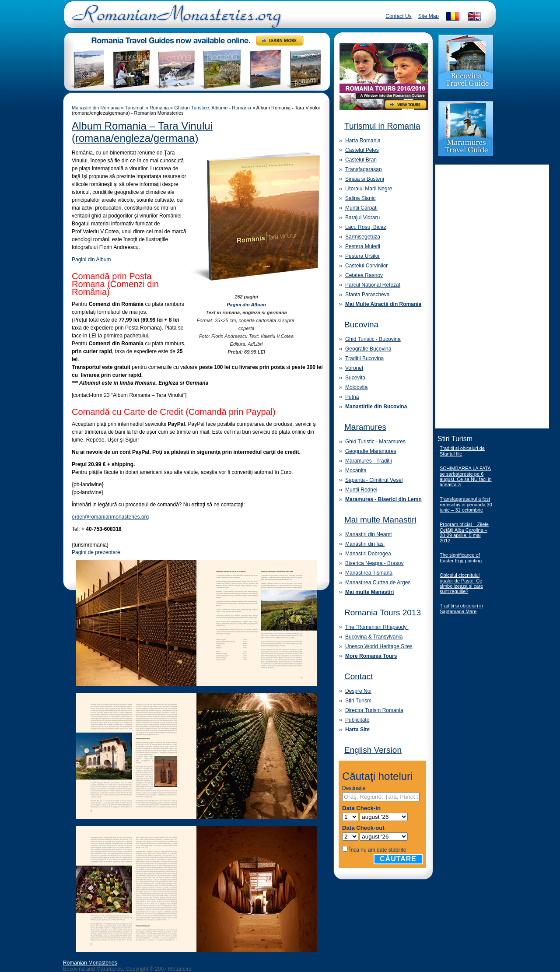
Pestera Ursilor (362, 256)
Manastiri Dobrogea (368, 554)
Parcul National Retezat (373, 285)
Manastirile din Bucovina (376, 407)
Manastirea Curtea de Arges (378, 582)
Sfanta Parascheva (367, 295)
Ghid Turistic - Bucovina (373, 339)
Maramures (365, 427)
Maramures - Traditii (369, 461)
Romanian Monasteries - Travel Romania (175, 20)
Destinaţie (354, 788)
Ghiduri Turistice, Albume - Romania (213, 108)
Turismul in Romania (147, 108)
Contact (359, 676)
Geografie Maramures (371, 451)
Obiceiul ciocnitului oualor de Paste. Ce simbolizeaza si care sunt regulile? (461, 583)
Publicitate (357, 720)
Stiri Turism (358, 701)
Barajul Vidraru (362, 218)
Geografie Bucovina (368, 349)
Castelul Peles (362, 150)
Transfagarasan (364, 169)
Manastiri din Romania (96, 108)
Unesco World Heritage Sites (379, 646)
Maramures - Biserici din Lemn (383, 499)
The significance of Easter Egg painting (461, 558)
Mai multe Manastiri (380, 520)
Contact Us (398, 16)
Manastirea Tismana (369, 573)
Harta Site (357, 730)
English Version (373, 750)
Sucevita (355, 378)
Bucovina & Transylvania (374, 637)
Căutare (398, 859)
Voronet (354, 368)
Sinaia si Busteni (365, 179)
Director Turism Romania (374, 710)
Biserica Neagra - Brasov (374, 563)
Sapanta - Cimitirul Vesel (374, 480)
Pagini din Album (91, 260)
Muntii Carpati (361, 208)
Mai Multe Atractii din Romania (383, 304)
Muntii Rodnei (361, 490)
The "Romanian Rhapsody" (377, 627)
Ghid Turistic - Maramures (375, 442)
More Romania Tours (371, 656)
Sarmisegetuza (363, 237)
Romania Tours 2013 (383, 612)
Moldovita (356, 387)
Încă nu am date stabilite (378, 850)
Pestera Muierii (363, 246)
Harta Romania (363, 140)
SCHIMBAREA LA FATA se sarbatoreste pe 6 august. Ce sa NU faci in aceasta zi (466, 476)
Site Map (429, 16)
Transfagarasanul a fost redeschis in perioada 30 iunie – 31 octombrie (466, 504)
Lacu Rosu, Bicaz (366, 227)
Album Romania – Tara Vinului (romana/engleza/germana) (142, 132)
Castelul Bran (361, 160)
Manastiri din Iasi (365, 544)
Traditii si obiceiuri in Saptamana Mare (461, 609)
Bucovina (361, 325)
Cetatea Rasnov (364, 275)
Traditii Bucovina (364, 358)
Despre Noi (358, 691)
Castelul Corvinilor (366, 266)
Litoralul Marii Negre (369, 189)
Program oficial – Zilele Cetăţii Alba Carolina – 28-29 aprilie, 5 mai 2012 (464, 532)
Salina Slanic (360, 198)
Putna (352, 397)
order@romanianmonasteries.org (110, 517)
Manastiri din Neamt (369, 534)
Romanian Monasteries (90, 963)
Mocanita (356, 470)
